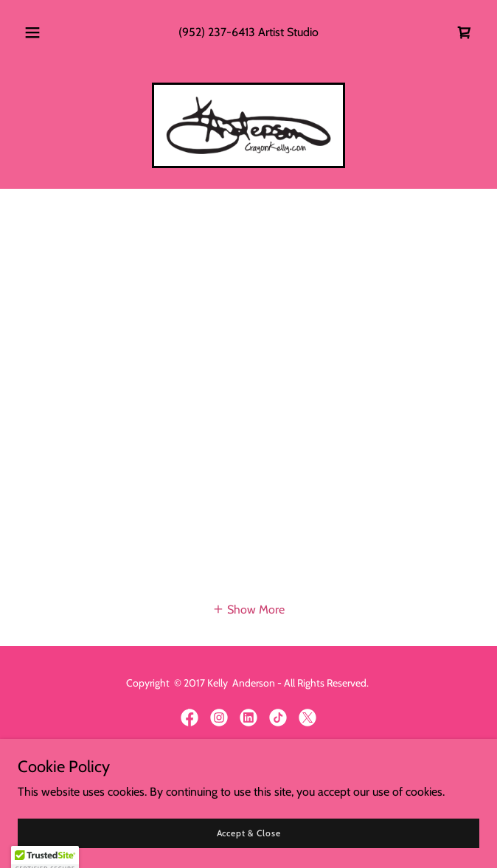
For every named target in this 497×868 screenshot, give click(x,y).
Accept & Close (249, 833)
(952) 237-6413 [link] (217, 32)
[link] (465, 32)
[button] (39, 32)
